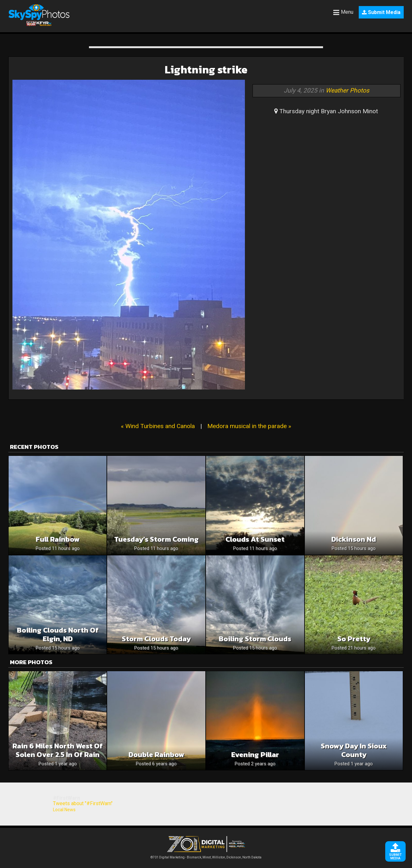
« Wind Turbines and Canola (158, 426)
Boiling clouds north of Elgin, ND (58, 634)
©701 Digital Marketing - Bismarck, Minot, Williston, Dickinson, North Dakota (206, 856)
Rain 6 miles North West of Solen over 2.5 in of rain (58, 750)
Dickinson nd (354, 539)
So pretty (354, 639)
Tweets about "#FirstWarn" (83, 803)
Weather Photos (347, 90)
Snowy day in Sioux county (354, 750)
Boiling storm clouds (255, 639)
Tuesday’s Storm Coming (156, 539)
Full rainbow (58, 539)
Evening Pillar (255, 755)
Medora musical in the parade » (249, 426)
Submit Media (381, 12)
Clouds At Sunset (255, 539)
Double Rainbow (156, 755)
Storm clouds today (156, 639)
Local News (64, 810)
